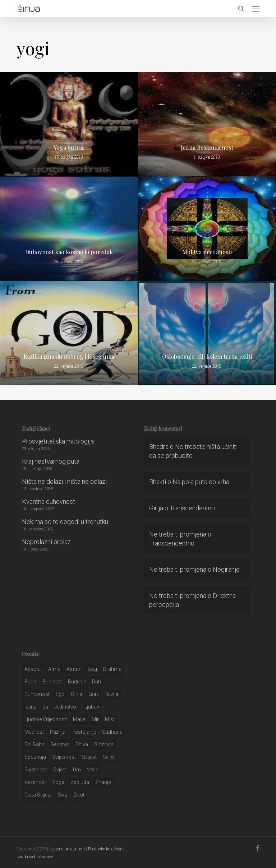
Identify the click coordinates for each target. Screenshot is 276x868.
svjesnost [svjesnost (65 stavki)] (36, 770)
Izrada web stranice (35, 857)
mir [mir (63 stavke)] (95, 719)
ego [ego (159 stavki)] (60, 694)
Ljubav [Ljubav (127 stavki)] (92, 707)
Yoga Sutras (69, 148)
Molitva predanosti (207, 252)
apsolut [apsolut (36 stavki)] (33, 669)
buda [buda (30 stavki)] (30, 682)
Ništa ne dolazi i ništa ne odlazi (64, 481)
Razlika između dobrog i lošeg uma (69, 357)
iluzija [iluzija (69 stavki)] (112, 694)
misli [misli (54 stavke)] (110, 719)
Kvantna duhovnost (49, 502)
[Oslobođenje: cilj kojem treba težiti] (207, 333)
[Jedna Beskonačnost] (207, 124)
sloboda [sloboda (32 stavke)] (104, 744)
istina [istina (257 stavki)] (31, 707)
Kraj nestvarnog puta (51, 461)
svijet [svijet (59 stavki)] (109, 757)
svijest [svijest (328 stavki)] (89, 757)
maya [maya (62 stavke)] (79, 719)
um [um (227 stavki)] (77, 770)
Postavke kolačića (105, 849)
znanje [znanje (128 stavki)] (103, 782)
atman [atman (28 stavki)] (74, 669)
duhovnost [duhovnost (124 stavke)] (37, 694)
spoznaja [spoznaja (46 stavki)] (35, 757)
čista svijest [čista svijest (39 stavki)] (38, 795)
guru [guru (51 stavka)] (94, 694)
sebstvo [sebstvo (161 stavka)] (60, 744)
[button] (256, 9)
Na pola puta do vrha (201, 482)
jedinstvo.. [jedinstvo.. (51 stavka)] (66, 707)
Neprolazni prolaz (46, 542)
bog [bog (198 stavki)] (92, 669)
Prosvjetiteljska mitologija (58, 441)
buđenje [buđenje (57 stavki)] (77, 682)
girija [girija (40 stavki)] (77, 694)
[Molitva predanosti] (207, 229)
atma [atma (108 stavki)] (54, 669)
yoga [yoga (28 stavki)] (58, 782)
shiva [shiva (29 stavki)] (82, 744)
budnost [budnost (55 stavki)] (52, 682)
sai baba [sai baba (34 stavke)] (34, 744)
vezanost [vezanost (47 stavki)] (35, 782)
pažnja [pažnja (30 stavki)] (58, 732)
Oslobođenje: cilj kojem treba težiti (207, 357)
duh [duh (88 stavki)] (96, 682)
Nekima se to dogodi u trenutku (65, 522)
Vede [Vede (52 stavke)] (93, 770)
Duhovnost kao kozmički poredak (69, 252)
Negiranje (226, 569)
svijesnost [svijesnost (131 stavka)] (64, 757)
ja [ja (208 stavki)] (45, 707)
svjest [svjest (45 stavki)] (60, 770)
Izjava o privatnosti (67, 849)
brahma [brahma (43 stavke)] (112, 669)
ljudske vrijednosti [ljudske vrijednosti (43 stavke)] (46, 719)
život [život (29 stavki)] (79, 795)
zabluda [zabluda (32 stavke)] (80, 782)
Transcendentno (192, 508)
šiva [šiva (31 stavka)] (63, 795)
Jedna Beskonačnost (207, 148)
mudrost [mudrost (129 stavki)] (34, 732)
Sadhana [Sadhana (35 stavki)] (112, 732)
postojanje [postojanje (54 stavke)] (84, 732)
